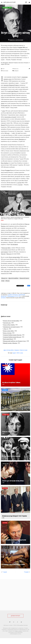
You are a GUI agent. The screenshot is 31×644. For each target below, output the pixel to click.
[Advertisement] (16, 595)
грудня (14, 353)
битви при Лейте (6, 248)
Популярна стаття (7, 8)
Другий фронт (14, 244)
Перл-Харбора (5, 163)
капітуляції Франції (13, 91)
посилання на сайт (13, 632)
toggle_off (29, 2)
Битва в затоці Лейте (8, 331)
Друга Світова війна (9, 350)
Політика (5, 365)
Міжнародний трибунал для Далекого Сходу (14, 341)
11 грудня (19, 183)
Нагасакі (9, 254)
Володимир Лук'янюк (23, 625)
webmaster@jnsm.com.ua (16, 634)
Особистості (6, 415)
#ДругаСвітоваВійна (13, 278)
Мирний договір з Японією (10, 343)
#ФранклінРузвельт (24, 278)
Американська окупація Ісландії (11, 327)
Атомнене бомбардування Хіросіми (12, 335)
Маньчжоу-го (22, 139)
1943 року (26, 234)
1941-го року (20, 353)
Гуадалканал (4, 238)
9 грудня (26, 572)
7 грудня (5, 572)
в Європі (14, 234)
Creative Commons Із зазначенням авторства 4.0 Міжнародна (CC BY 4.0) (16, 630)
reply (29, 69)
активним (3, 298)
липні (4, 111)
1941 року (7, 133)
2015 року (7, 271)
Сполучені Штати (19, 40)
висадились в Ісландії (11, 117)
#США (3, 281)
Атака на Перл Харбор (9, 325)
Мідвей (23, 236)
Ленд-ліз (14, 93)
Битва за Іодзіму (7, 333)
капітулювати (4, 252)
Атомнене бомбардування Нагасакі (12, 337)
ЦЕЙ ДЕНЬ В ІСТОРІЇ (9, 2)
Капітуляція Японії (8, 339)
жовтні (3, 103)
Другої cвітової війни (14, 257)
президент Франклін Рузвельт (11, 85)
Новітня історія (24, 350)
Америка (17, 350)
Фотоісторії (6, 439)
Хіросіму (3, 254)
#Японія (7, 281)
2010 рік (20, 263)
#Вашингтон (4, 278)
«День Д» (6, 329)
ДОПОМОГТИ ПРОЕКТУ (15, 616)
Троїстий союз (7, 323)
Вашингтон (12, 40)
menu (2, 2)
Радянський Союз (5, 106)
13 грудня (20, 185)
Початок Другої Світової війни (11, 321)
